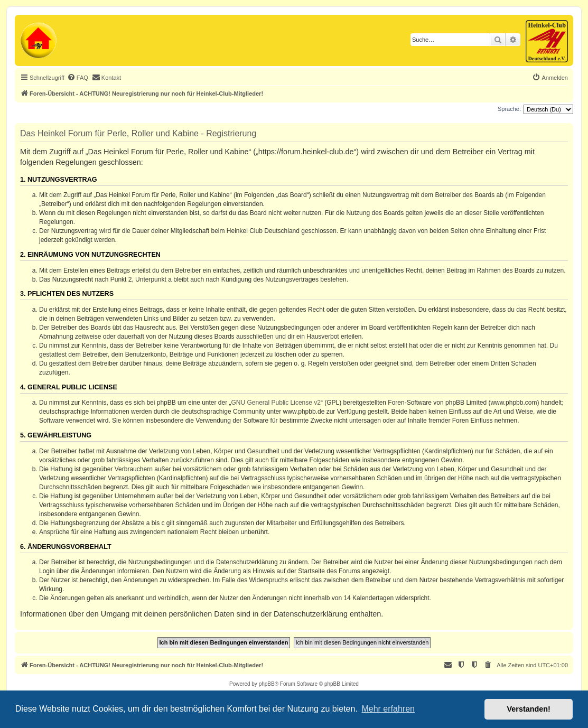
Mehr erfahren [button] (388, 709)
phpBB (267, 684)
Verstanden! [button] (529, 709)
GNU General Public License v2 (276, 403)
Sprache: (509, 109)
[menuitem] (78, 78)
